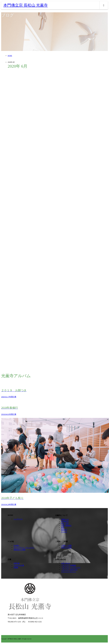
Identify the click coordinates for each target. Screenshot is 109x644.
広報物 (16, 567)
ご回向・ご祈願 (66, 545)
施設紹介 (64, 530)
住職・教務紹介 (66, 526)
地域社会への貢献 (20, 550)
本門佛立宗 (65, 521)
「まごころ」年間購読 (69, 565)
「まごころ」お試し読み (69, 569)
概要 (63, 528)
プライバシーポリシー (69, 572)
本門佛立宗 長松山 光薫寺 (26, 5)
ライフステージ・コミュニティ (24, 548)
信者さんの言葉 (66, 548)
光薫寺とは (65, 519)
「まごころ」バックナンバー (71, 567)
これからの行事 (19, 565)
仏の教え (17, 545)
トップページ (18, 519)
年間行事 (17, 563)
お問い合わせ (66, 563)
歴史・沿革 (65, 523)
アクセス (64, 532)
